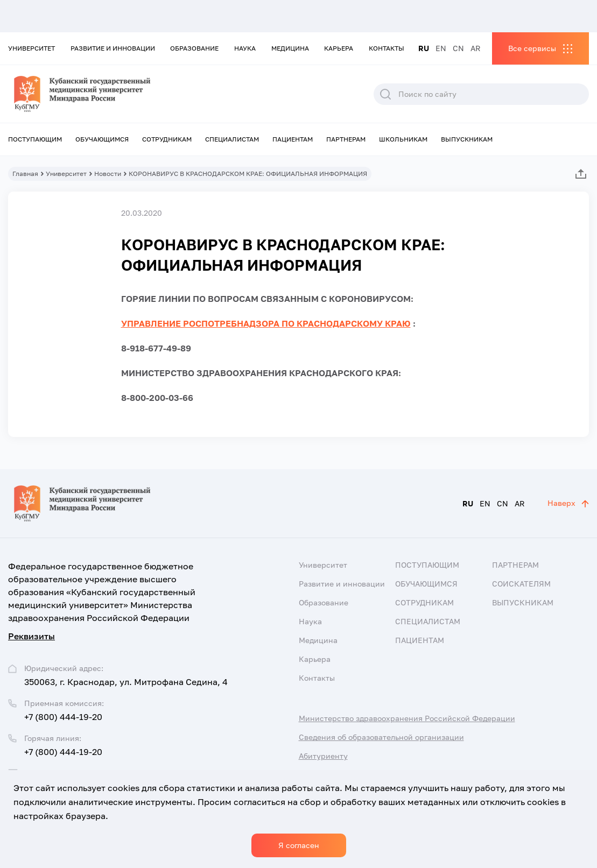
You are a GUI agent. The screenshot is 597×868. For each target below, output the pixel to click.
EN (441, 48)
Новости (108, 174)
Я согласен (299, 845)
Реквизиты (31, 636)
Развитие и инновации (113, 48)
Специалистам (232, 139)
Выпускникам (467, 139)
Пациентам (293, 139)
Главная (25, 174)
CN (458, 48)
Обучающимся (102, 139)
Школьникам (403, 139)
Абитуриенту (323, 756)
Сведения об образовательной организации (381, 737)
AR (476, 48)
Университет (31, 48)
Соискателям (521, 584)
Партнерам (346, 139)
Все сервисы (532, 48)
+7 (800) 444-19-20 (63, 717)
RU (424, 48)
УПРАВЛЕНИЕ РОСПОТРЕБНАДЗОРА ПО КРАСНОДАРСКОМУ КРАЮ (266, 323)
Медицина (290, 48)
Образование (194, 48)
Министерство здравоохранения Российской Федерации (407, 718)
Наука (245, 48)
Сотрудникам (167, 139)
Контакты (387, 48)
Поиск (385, 94)
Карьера (339, 48)
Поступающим (35, 139)
